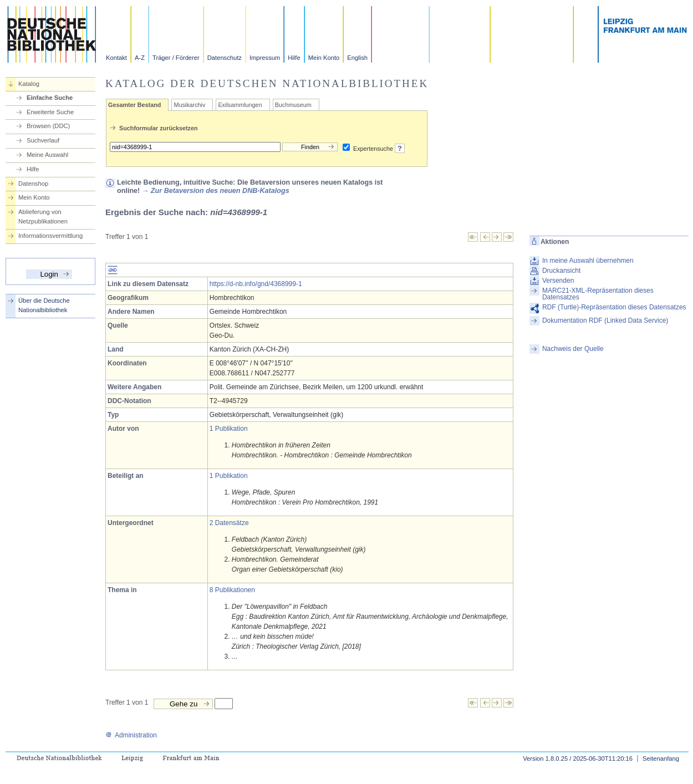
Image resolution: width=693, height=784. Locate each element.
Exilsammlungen (240, 105)
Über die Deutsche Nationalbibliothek (44, 305)
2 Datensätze (229, 523)
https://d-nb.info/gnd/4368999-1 (256, 284)
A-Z (140, 58)
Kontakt (116, 58)
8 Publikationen (232, 590)
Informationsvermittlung (50, 236)
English (357, 58)
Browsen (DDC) (48, 126)
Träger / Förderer (176, 58)
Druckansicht (561, 271)
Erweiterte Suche (50, 112)
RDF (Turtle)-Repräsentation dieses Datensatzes (614, 307)
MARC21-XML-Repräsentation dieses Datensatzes (598, 294)
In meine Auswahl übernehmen (588, 261)
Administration (131, 735)
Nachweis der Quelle (573, 349)
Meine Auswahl (47, 155)
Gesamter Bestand (134, 105)
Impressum (265, 58)
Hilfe (294, 58)
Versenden (558, 281)
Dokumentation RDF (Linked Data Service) (605, 320)
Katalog (29, 84)
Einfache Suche (50, 98)
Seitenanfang (661, 758)
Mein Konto (324, 58)
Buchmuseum (293, 105)
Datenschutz (225, 58)
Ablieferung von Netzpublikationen (43, 217)
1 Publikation (229, 429)
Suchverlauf (43, 140)
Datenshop (33, 184)
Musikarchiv (189, 105)
